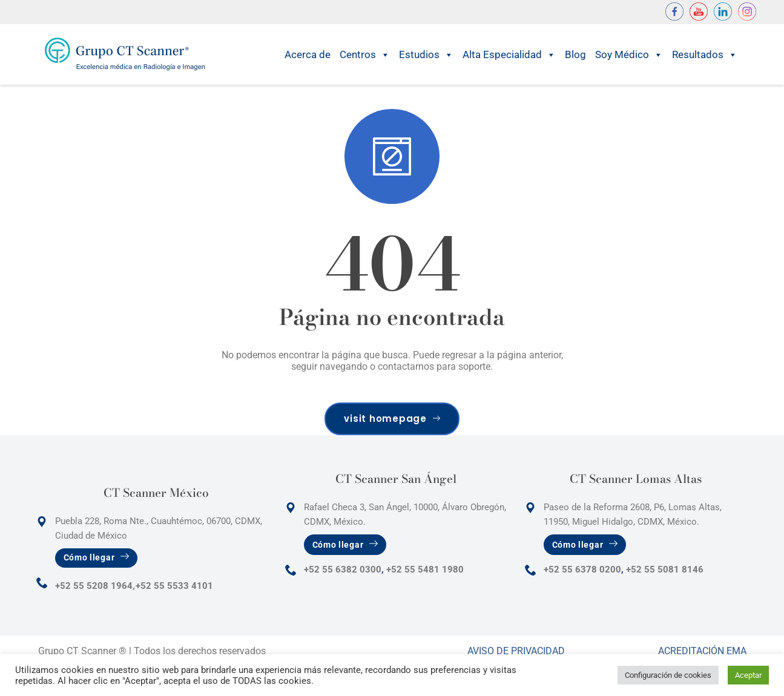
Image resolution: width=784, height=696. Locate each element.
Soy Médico (629, 55)
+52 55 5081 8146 (665, 570)
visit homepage (392, 419)
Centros (365, 55)
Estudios (426, 55)
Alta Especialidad (509, 55)
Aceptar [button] (748, 675)
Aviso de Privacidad (516, 651)
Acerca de (308, 54)
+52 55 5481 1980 (425, 570)
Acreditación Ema (702, 651)
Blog (575, 54)
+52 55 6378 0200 (582, 570)
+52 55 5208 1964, (95, 586)
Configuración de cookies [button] (668, 675)
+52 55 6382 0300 (343, 570)
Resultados (705, 55)
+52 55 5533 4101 (174, 586)
